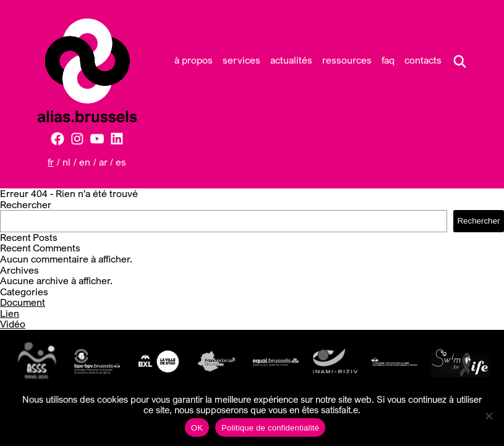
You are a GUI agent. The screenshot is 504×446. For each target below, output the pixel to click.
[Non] (489, 416)
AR (103, 162)
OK (197, 428)
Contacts (423, 60)
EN (85, 162)
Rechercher (26, 204)
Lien (10, 313)
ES (121, 162)
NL (66, 162)
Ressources (347, 60)
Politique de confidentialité (270, 428)
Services (241, 60)
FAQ (388, 60)
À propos (194, 60)
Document (23, 302)
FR (51, 162)
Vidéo (13, 324)
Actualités (291, 60)
